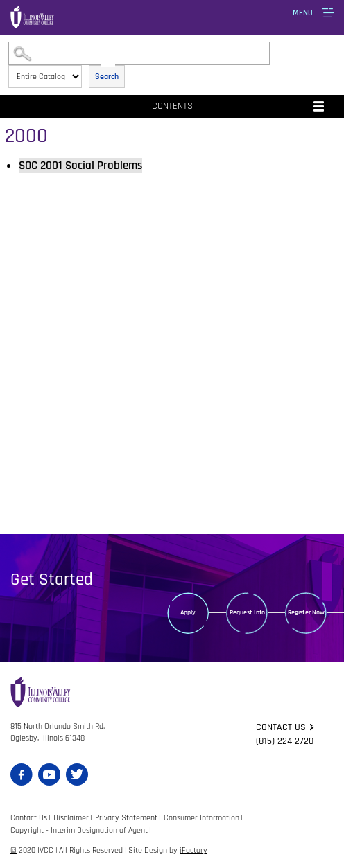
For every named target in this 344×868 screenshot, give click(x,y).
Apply (188, 612)
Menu (303, 13)
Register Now (306, 612)
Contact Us (29, 818)
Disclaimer (71, 818)
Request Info (247, 612)
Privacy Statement (126, 818)
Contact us (281, 727)
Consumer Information (201, 818)
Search (107, 77)
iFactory (193, 850)
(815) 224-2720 (285, 741)
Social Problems (80, 166)
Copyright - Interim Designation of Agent (79, 830)
